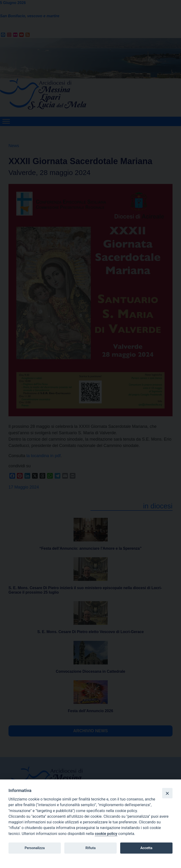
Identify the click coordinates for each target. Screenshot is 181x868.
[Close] (167, 793)
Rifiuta (90, 848)
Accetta (146, 848)
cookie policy (106, 834)
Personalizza (35, 848)
